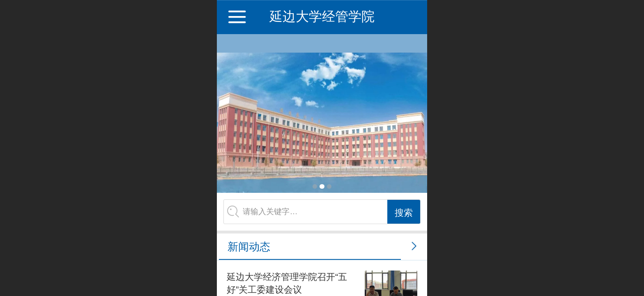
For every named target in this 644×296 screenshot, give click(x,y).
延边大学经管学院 (322, 16)
